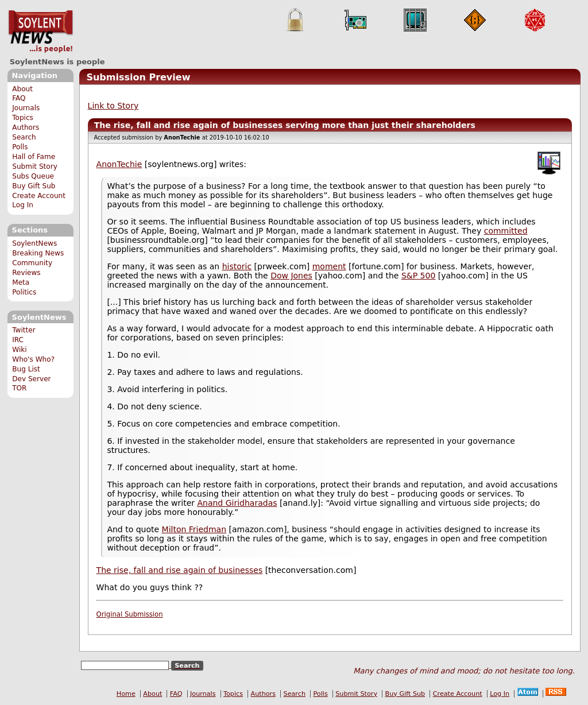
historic (237, 266)
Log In (23, 205)
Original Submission (130, 614)
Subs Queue (33, 176)
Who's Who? (33, 359)
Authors (26, 127)
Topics (23, 118)
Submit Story (35, 166)
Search (24, 137)
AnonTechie (119, 164)
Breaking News (38, 253)
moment (329, 266)
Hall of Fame (34, 157)
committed (506, 231)
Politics (24, 292)
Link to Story (113, 106)
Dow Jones (291, 276)
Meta (21, 282)
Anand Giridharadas (237, 503)
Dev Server (31, 379)
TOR (19, 388)
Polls (20, 147)
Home (126, 694)
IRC (18, 340)
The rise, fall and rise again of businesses (180, 570)
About (22, 89)
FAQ (19, 98)
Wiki (19, 350)
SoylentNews (40, 32)
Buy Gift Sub (34, 186)
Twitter (24, 330)
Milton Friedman (194, 529)
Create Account (39, 196)
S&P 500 (418, 276)
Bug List (26, 369)
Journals (26, 108)
